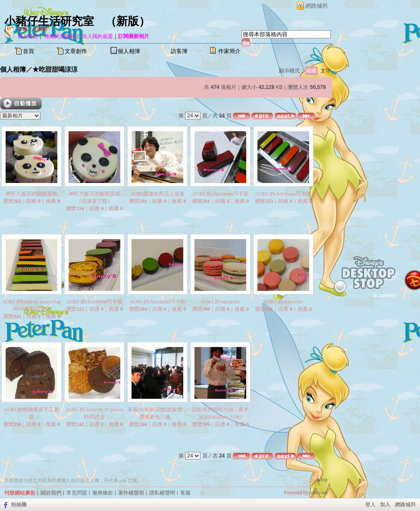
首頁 (28, 51)
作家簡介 (229, 51)
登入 (370, 505)
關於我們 (51, 493)
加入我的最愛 (97, 36)
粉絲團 (19, 505)
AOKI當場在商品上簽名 (157, 194)
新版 (128, 21)
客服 (185, 493)
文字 (326, 71)
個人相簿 (129, 51)
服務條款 (103, 493)
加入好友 (28, 36)
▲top (322, 479)
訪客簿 (179, 51)
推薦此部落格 (60, 36)
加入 (385, 505)
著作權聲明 (131, 493)
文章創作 (76, 51)
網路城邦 (317, 6)
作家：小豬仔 (33, 29)
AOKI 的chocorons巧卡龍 (220, 194)
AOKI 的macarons (221, 302)
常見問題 (77, 493)
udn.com (319, 492)
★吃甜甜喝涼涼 (55, 69)
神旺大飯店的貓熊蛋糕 (31, 194)
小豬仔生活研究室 (49, 21)
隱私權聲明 (162, 493)
